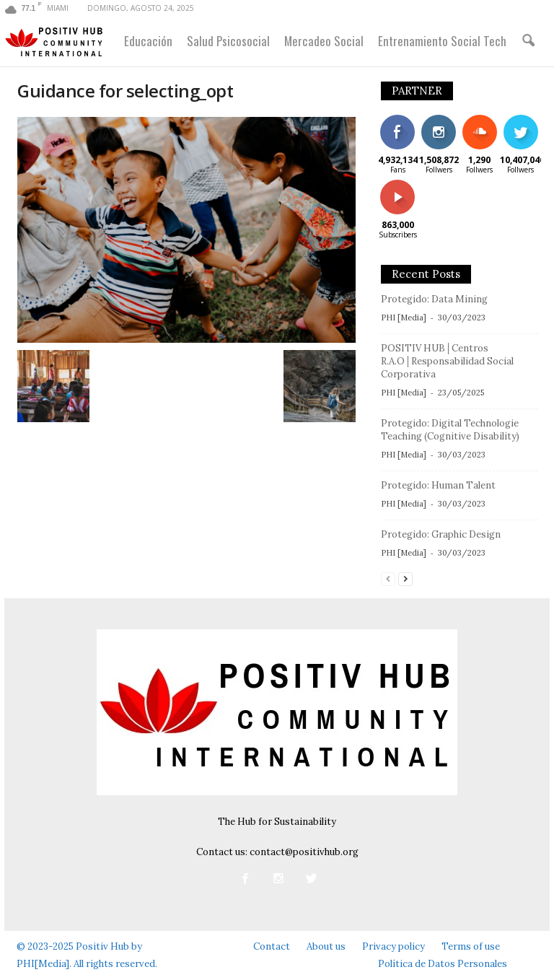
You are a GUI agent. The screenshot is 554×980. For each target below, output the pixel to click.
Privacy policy (393, 946)
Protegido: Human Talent (438, 485)
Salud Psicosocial (228, 41)
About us (326, 946)
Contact (272, 946)
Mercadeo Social (324, 41)
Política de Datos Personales (443, 964)
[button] (528, 41)
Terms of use (471, 946)
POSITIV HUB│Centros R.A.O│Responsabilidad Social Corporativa (447, 361)
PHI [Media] (404, 318)
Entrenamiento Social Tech (442, 41)
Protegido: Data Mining (434, 299)
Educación (148, 41)
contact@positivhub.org (304, 852)
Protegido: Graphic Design (441, 534)
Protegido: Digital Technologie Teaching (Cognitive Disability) (450, 430)
